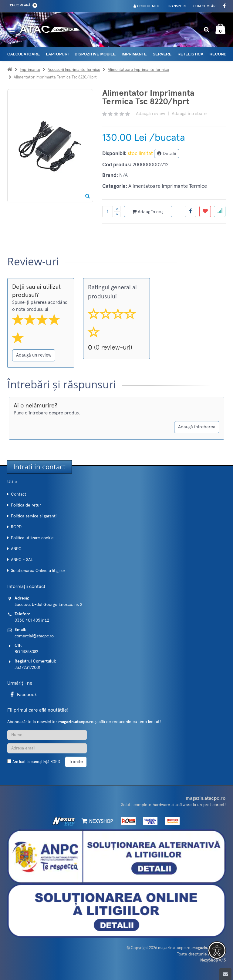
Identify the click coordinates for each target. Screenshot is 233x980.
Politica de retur (26, 505)
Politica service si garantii (34, 516)
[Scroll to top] (225, 974)
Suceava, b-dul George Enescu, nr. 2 (48, 605)
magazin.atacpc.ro (174, 948)
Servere (162, 54)
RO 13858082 (26, 652)
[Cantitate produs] (108, 211)
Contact (19, 494)
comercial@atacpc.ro (34, 636)
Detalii (167, 153)
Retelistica (190, 54)
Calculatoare (24, 54)
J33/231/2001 (27, 668)
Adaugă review (150, 114)
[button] (217, 950)
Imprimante (134, 54)
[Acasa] (10, 70)
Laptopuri (57, 54)
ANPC (16, 549)
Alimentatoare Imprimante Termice (138, 70)
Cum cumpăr (204, 6)
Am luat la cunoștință (36, 762)
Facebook (22, 695)
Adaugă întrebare (189, 114)
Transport (177, 6)
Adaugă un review (34, 355)
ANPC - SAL (22, 560)
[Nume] (47, 735)
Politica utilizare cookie (32, 538)
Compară (22, 5)
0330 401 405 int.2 (32, 620)
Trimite (76, 762)
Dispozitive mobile (95, 54)
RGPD (16, 527)
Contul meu (146, 6)
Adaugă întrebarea (197, 427)
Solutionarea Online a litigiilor (38, 571)
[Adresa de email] (47, 748)
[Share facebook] (191, 211)
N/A (123, 176)
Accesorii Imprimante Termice (74, 70)
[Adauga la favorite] (205, 211)
